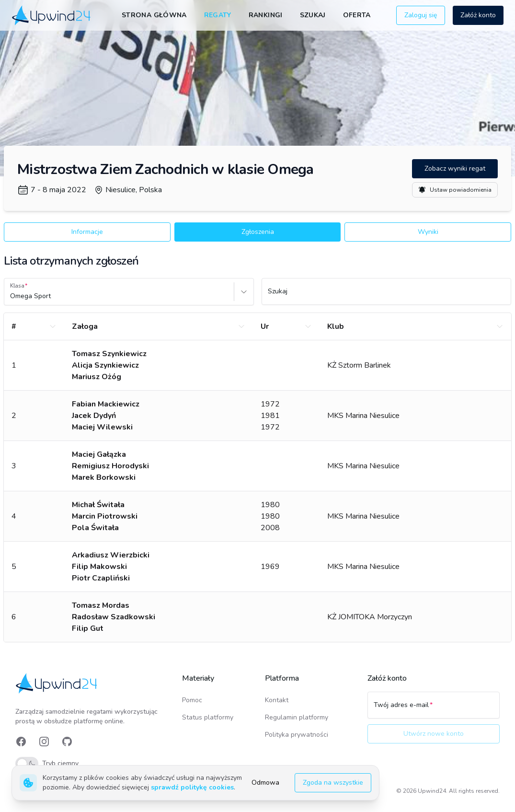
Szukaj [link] (313, 15)
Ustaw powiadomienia (455, 190)
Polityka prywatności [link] (297, 735)
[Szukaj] (387, 296)
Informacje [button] (87, 232)
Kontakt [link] (277, 700)
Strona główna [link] (154, 15)
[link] (52, 15)
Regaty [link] (218, 15)
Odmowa (265, 783)
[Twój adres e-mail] (434, 709)
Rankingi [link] (266, 15)
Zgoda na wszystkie (333, 783)
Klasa (17, 286)
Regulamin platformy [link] (297, 717)
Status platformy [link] (208, 717)
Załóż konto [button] (478, 15)
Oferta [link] (357, 15)
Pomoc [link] (192, 700)
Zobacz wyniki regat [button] (455, 168)
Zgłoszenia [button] (258, 232)
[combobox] (11, 296)
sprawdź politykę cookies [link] (192, 787)
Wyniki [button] (428, 232)
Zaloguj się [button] (421, 15)
